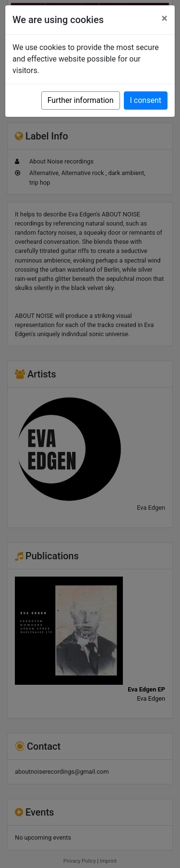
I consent (146, 100)
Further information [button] (81, 100)
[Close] (164, 18)
